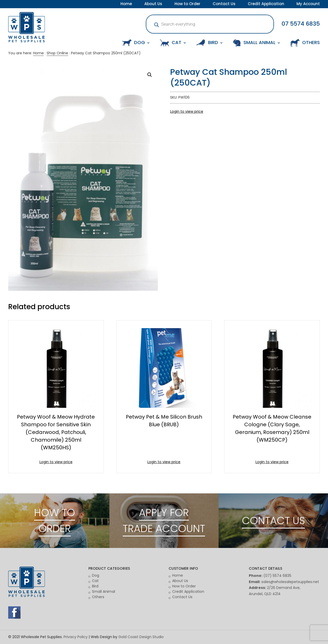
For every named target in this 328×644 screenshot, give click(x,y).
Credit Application (266, 4)
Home (126, 4)
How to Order (187, 4)
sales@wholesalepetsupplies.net (290, 582)
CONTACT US (273, 521)
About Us (153, 4)
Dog (96, 575)
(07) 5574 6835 (277, 576)
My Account (308, 4)
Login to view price (187, 111)
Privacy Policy (76, 637)
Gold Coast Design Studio (141, 637)
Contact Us (224, 4)
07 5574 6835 (301, 24)
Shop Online (57, 53)
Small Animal (104, 591)
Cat (95, 581)
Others (98, 597)
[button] (150, 75)
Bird (95, 586)
